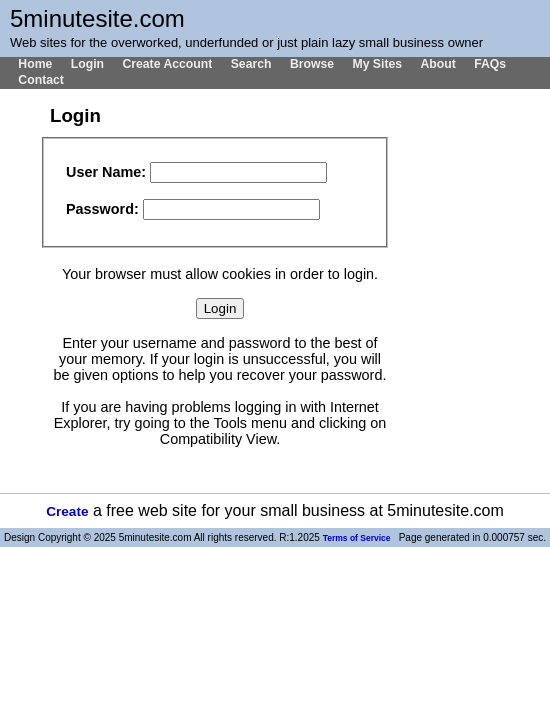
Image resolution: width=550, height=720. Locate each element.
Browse (312, 64)
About (437, 64)
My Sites (377, 64)
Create (67, 511)
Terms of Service (357, 538)
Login (87, 64)
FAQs (490, 64)
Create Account (167, 64)
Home (35, 64)
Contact (41, 80)
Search (251, 64)
